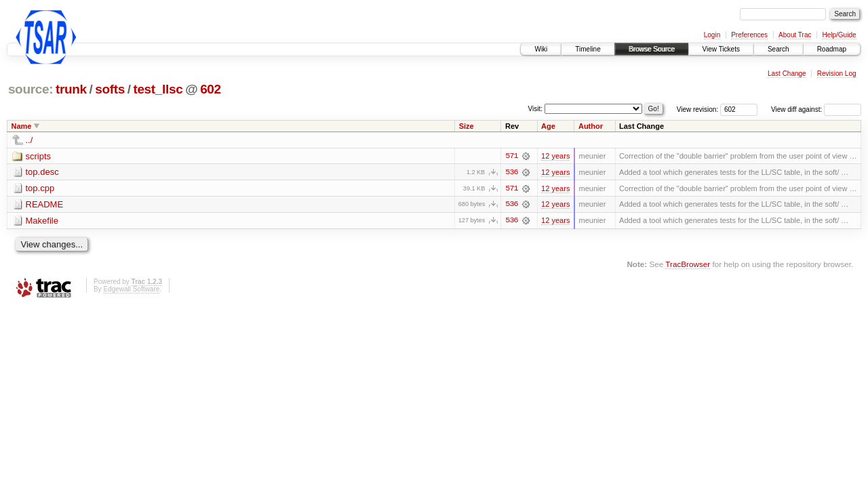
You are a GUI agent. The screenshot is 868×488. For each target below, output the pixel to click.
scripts (39, 156)
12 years (555, 156)
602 (211, 89)
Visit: (536, 109)
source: (31, 89)
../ (29, 140)
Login (712, 35)
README (45, 205)
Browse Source (652, 49)
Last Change (787, 74)
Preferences (749, 35)
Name (22, 126)
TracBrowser (688, 265)
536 (511, 172)
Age (548, 126)
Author (591, 126)
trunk (71, 89)
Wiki (541, 49)
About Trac (795, 35)
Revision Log (837, 74)
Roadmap (832, 49)
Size (467, 126)
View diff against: (816, 109)
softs (110, 89)
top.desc (42, 172)
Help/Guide (839, 35)
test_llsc (158, 89)
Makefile (42, 221)
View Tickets (721, 49)
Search (778, 49)
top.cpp (40, 189)
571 (511, 156)
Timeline (588, 49)
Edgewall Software (131, 290)
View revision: (698, 109)
